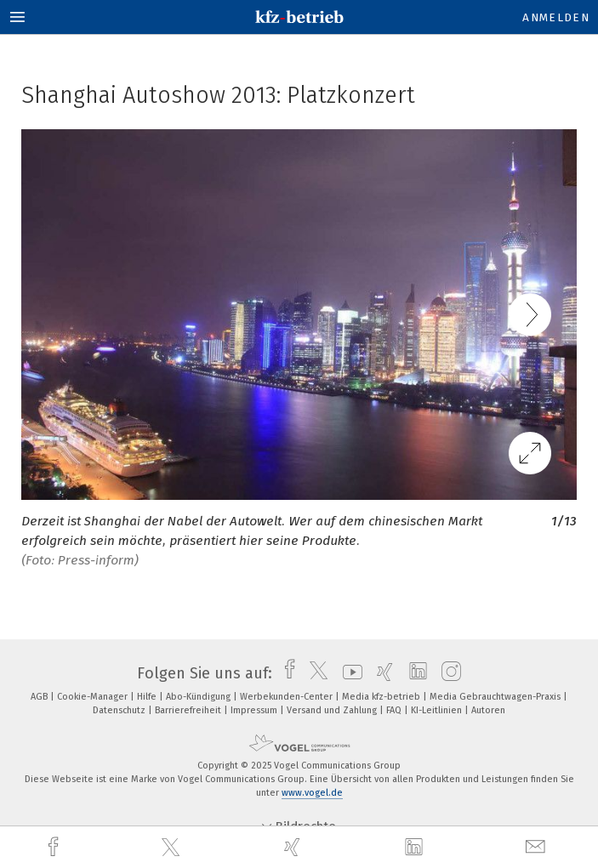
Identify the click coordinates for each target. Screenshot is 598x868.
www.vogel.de (312, 793)
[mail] (538, 847)
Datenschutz (120, 710)
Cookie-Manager (94, 697)
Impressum (255, 710)
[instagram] (447, 673)
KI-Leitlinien (438, 710)
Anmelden (556, 17)
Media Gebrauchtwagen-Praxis (496, 697)
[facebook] (55, 847)
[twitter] (173, 848)
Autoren (488, 710)
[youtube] (348, 673)
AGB (40, 697)
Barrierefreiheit (189, 710)
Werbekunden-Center (288, 697)
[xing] (294, 847)
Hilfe (148, 697)
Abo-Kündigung (199, 697)
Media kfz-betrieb (382, 697)
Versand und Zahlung (333, 710)
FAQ (395, 710)
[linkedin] (416, 848)
